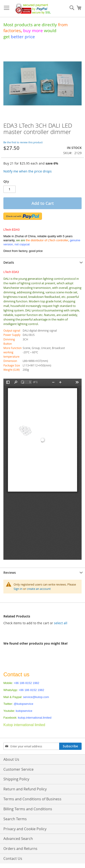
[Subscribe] (70, 746)
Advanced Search (18, 839)
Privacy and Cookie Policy (25, 829)
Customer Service (18, 769)
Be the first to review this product (23, 142)
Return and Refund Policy (25, 789)
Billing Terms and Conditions (28, 809)
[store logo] (32, 9)
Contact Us (13, 858)
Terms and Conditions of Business (32, 799)
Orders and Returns (20, 849)
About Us (11, 759)
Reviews (10, 573)
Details (9, 262)
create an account (39, 589)
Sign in (18, 589)
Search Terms (15, 819)
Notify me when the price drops (28, 171)
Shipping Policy (16, 779)
